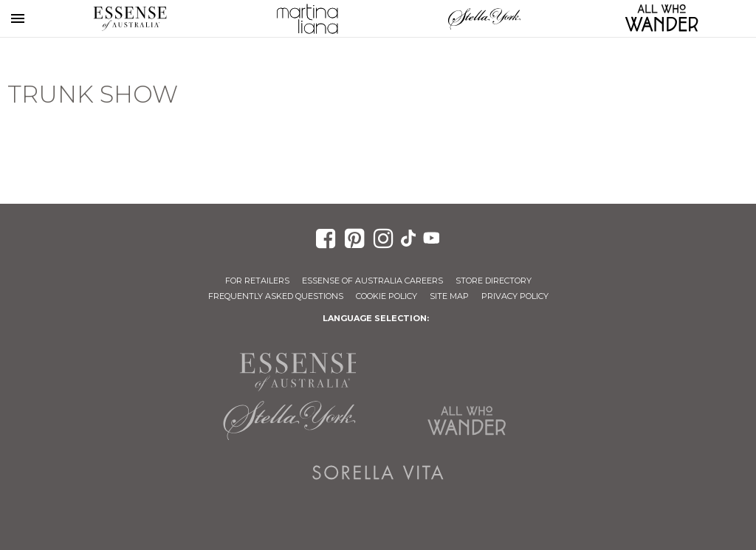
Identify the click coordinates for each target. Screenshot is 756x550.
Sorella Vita (378, 472)
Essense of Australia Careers (372, 281)
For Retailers (257, 281)
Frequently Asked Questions (276, 296)
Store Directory (494, 281)
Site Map (449, 296)
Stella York (484, 18)
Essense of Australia (130, 18)
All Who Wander (467, 421)
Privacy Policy (515, 296)
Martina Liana (307, 18)
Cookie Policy (386, 296)
